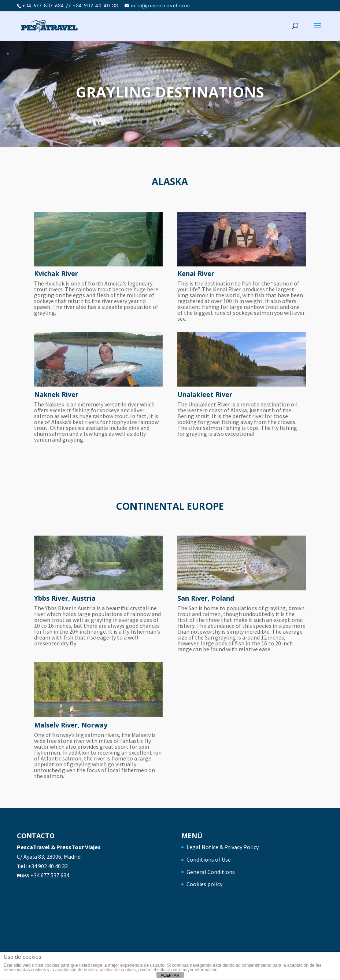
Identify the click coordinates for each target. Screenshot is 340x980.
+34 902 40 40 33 (48, 866)
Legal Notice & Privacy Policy (223, 847)
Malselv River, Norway (71, 725)
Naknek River (56, 394)
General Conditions (211, 872)
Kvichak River (56, 273)
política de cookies (118, 970)
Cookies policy (204, 884)
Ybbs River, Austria (65, 598)
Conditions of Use (209, 859)
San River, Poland (206, 598)
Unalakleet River (205, 394)
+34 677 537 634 (50, 875)
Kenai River (196, 273)
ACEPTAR (170, 975)
